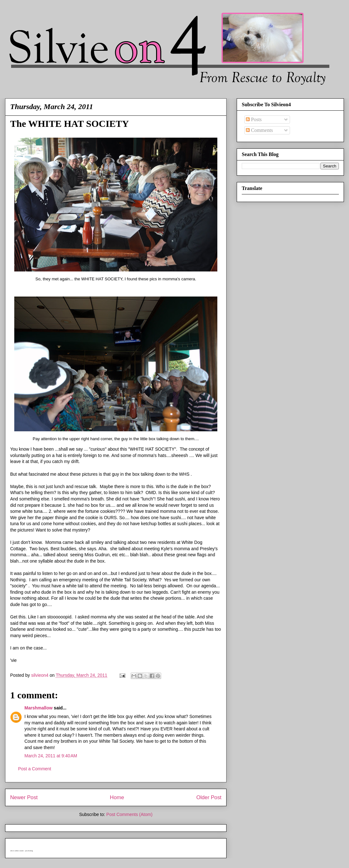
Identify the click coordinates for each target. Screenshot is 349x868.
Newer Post (24, 797)
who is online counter (17, 851)
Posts (254, 119)
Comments (259, 130)
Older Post (209, 797)
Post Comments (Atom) (129, 814)
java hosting (29, 851)
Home (117, 797)
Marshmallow (39, 708)
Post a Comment (35, 769)
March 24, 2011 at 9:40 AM (51, 756)
